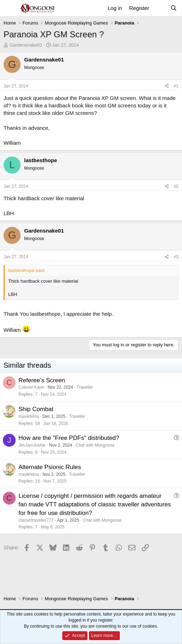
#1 (176, 86)
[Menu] (10, 8)
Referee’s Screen (42, 380)
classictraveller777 (36, 520)
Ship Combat (36, 409)
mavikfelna (29, 416)
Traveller (85, 387)
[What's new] (159, 8)
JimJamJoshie (32, 445)
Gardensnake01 (26, 45)
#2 (176, 186)
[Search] (174, 8)
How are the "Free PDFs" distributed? (69, 438)
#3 (176, 257)
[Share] (167, 86)
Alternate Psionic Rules (50, 467)
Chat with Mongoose (95, 445)
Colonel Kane (31, 387)
